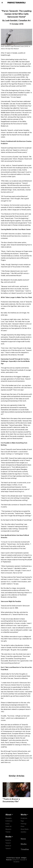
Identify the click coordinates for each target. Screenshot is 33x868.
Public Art (8, 826)
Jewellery (23, 832)
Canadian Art (25, 21)
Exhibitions (9, 821)
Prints (22, 826)
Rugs (22, 821)
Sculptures (24, 818)
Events (8, 824)
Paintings (24, 824)
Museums (8, 829)
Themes (8, 832)
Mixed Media (25, 829)
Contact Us (15, 860)
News (23, 839)
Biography (9, 818)
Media (24, 844)
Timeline (25, 849)
